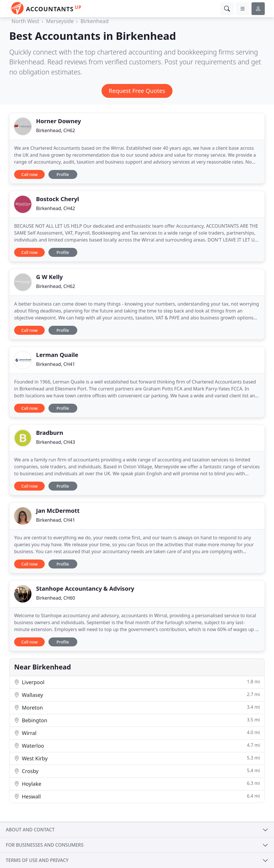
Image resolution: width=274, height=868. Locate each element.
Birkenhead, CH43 (56, 442)
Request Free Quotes (137, 91)
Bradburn (50, 433)
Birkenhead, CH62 (56, 130)
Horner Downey (59, 121)
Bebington (137, 720)
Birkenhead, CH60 (56, 598)
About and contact (30, 830)
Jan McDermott (58, 511)
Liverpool (137, 682)
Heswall (137, 796)
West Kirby (137, 758)
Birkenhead (94, 21)
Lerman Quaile (57, 355)
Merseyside (60, 21)
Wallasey (137, 695)
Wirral (137, 733)
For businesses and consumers (45, 845)
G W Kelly (49, 277)
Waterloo (137, 746)
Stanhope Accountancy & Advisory (85, 589)
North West (25, 21)
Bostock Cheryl (58, 199)
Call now (29, 174)
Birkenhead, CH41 (56, 364)
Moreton (137, 707)
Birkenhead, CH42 (56, 208)
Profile (63, 174)
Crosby (137, 771)
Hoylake (137, 784)
